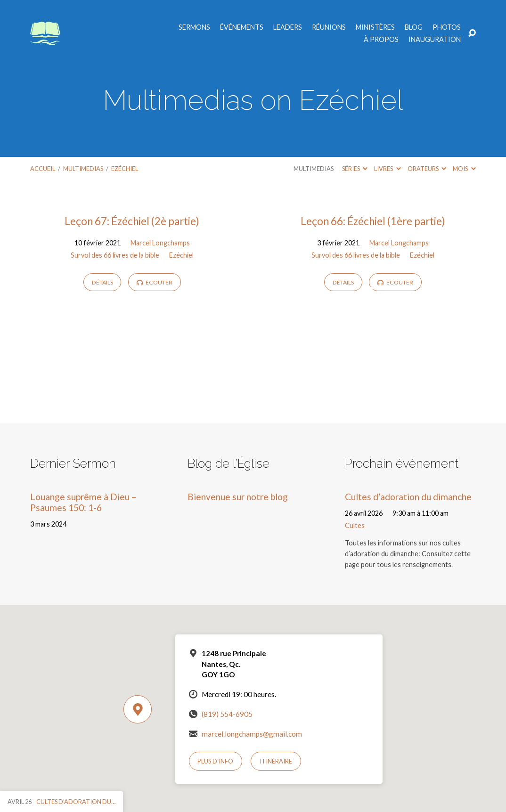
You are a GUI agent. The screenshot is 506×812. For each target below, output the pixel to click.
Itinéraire (276, 761)
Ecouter (155, 282)
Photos (447, 27)
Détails (102, 282)
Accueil (43, 169)
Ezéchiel (125, 169)
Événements (242, 27)
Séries (355, 169)
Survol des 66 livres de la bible (115, 255)
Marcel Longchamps (160, 243)
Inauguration (435, 40)
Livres (387, 169)
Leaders (288, 27)
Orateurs (427, 169)
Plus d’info (215, 761)
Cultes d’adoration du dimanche (408, 497)
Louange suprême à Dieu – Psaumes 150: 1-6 (83, 502)
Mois (464, 169)
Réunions (329, 27)
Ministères (375, 27)
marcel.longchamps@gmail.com (252, 734)
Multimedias (83, 169)
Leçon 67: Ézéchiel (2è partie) (132, 221)
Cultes (355, 525)
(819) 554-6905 (227, 714)
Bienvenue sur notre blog (238, 497)
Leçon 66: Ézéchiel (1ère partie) (373, 221)
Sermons (194, 27)
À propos (381, 40)
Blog (414, 27)
